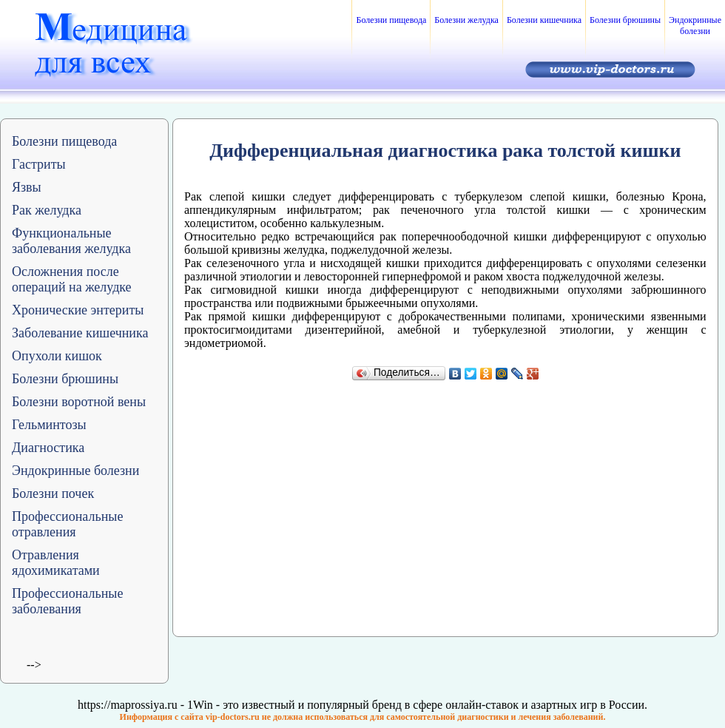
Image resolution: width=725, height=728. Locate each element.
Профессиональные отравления (67, 524)
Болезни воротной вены (79, 402)
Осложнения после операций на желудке (72, 279)
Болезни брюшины (625, 20)
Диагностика (48, 448)
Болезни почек (53, 493)
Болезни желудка (466, 20)
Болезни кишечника (544, 20)
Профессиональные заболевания (67, 601)
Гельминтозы (49, 425)
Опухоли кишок (57, 356)
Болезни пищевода (391, 20)
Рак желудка (47, 210)
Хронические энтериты (78, 310)
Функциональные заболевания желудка (71, 241)
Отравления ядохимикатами (56, 563)
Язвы (27, 187)
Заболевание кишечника (80, 333)
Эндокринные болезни (695, 26)
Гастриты (39, 164)
